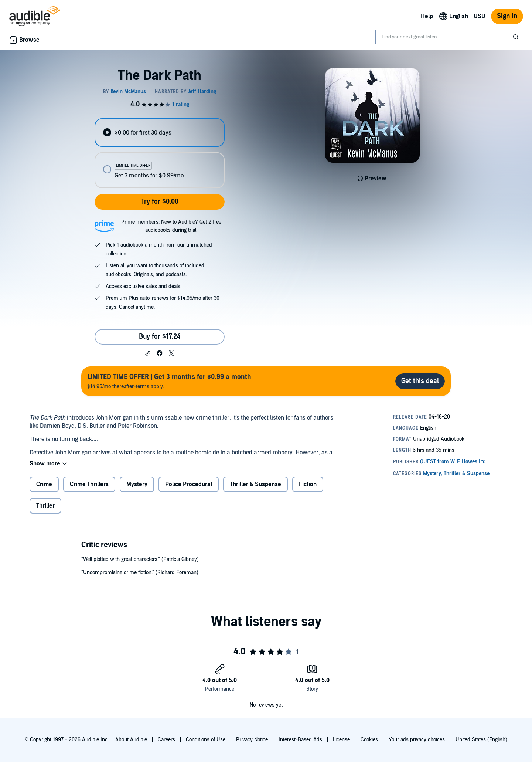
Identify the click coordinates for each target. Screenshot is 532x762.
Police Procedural (189, 484)
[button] (148, 353)
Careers (166, 740)
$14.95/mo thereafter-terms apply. (169, 381)
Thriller (45, 506)
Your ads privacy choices (417, 740)
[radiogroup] (160, 153)
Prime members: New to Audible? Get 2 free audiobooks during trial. (171, 226)
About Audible (131, 740)
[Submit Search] (516, 37)
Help (427, 16)
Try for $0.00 (160, 202)
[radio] (160, 133)
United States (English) (481, 740)
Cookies (369, 740)
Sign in (507, 16)
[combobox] (449, 37)
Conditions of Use (206, 740)
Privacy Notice (252, 740)
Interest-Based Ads (300, 740)
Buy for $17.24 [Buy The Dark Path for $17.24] (160, 337)
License (341, 740)
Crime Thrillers (89, 484)
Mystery (137, 484)
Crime (44, 484)
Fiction (308, 484)
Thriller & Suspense (255, 484)
